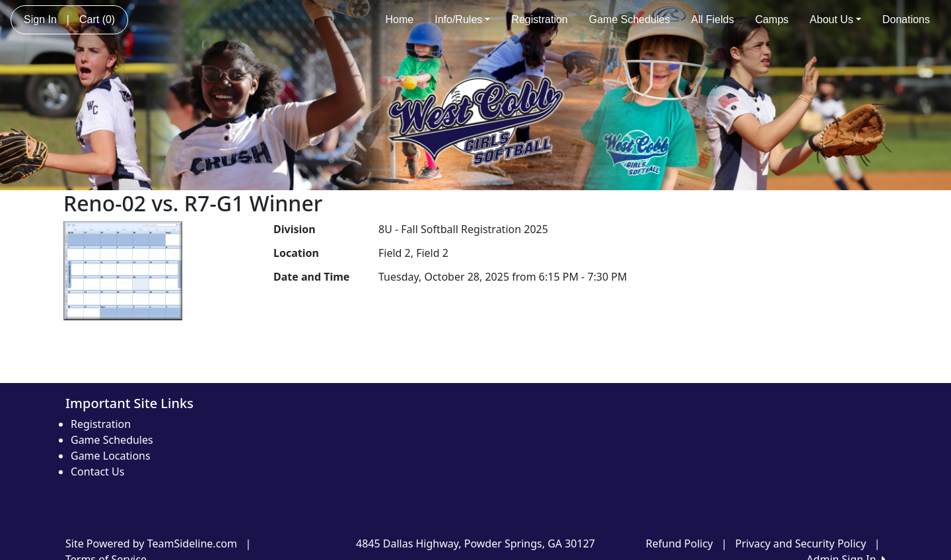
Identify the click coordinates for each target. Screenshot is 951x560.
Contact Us (97, 472)
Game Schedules (630, 19)
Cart (97, 19)
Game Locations (111, 456)
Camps (772, 19)
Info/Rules (462, 19)
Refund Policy (680, 543)
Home (400, 19)
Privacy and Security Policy (800, 543)
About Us (835, 19)
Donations (906, 19)
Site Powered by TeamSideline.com (151, 543)
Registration (539, 19)
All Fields (712, 19)
